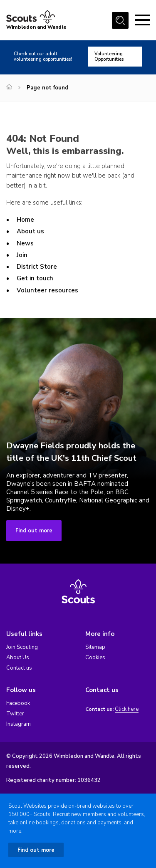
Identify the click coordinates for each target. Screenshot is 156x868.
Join (22, 255)
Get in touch (35, 278)
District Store (37, 267)
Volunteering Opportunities (109, 57)
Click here (127, 709)
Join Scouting (22, 647)
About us (30, 231)
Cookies (95, 658)
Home (25, 220)
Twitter (15, 714)
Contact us (19, 668)
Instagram (19, 724)
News (25, 243)
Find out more (34, 531)
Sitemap (95, 647)
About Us (18, 658)
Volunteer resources (47, 290)
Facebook (18, 703)
